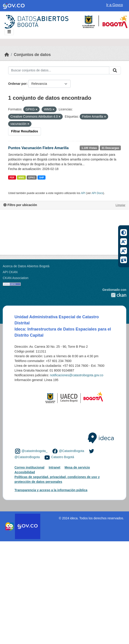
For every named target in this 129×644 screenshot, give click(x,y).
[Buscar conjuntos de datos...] (59, 70)
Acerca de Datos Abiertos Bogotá (26, 266)
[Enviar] (115, 70)
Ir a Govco (115, 5)
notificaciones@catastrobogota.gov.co (76, 375)
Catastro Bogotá (63, 457)
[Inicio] (7, 55)
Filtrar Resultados (25, 131)
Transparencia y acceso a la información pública (51, 490)
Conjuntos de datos (32, 55)
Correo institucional (29, 467)
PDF (12, 177)
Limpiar (121, 205)
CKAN (114, 295)
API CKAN (10, 272)
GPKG (32, 177)
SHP (42, 177)
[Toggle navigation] (9, 32)
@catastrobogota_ (35, 451)
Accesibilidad (25, 472)
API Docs (97, 193)
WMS (21, 177)
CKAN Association (16, 278)
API (83, 193)
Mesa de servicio (77, 467)
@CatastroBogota (72, 451)
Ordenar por (17, 84)
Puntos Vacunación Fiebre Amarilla (38, 148)
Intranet (54, 467)
